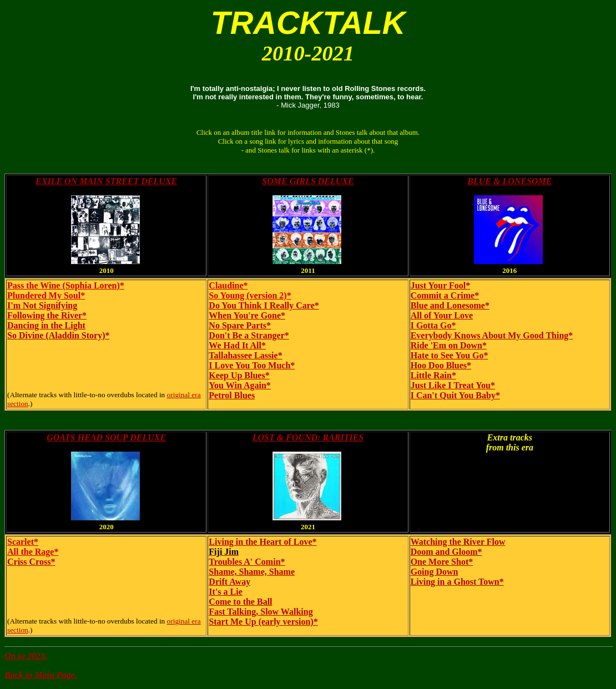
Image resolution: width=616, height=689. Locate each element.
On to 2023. (26, 656)
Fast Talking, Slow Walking (261, 612)
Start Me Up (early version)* (263, 622)
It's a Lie (225, 592)
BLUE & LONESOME (509, 181)
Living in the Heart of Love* (262, 542)
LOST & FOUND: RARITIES (308, 437)
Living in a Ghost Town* (457, 582)
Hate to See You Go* (450, 355)
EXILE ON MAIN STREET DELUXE (106, 181)
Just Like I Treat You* (453, 385)
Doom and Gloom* (446, 552)
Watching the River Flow (458, 542)
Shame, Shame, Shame (252, 572)
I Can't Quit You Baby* (455, 395)
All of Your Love (442, 315)
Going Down (435, 572)
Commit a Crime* (445, 295)
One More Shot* (442, 562)
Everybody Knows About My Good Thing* (492, 335)
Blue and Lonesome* (450, 305)
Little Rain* (433, 375)
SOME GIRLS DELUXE (308, 181)
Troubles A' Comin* (247, 562)
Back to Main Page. (41, 675)
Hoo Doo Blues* (441, 365)
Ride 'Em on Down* (449, 345)
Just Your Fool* (441, 285)
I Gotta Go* (433, 325)
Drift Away (229, 582)
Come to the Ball (240, 602)
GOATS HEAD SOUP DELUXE (106, 437)
